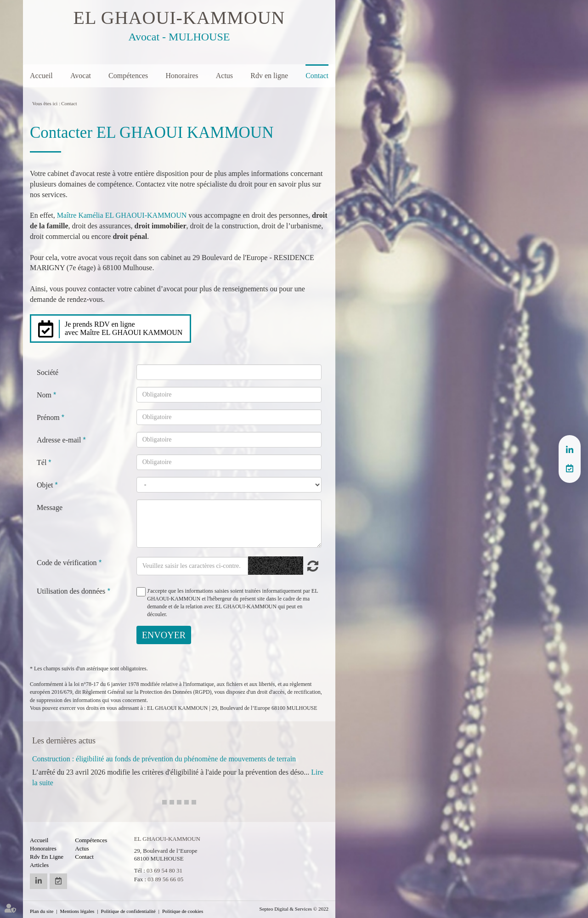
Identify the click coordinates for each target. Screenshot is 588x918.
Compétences (128, 76)
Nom (45, 395)
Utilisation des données (71, 591)
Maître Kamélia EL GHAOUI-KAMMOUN (122, 215)
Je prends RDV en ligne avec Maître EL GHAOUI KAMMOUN (124, 328)
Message (50, 507)
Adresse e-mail (60, 440)
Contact (317, 76)
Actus (224, 76)
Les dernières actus (64, 741)
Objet (46, 485)
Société (48, 372)
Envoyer (164, 635)
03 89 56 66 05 (165, 879)
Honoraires (182, 76)
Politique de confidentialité (128, 911)
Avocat (81, 76)
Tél (42, 462)
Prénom (49, 417)
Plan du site (42, 911)
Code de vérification (67, 563)
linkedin (570, 450)
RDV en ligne (570, 468)
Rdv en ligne (269, 76)
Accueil (41, 76)
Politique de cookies (183, 911)
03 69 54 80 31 (164, 870)
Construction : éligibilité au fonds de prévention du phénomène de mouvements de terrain (164, 759)
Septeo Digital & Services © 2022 (294, 909)
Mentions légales (77, 911)
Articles (39, 865)
